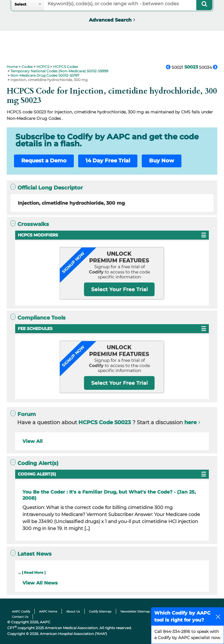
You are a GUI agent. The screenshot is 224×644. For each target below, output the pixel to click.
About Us (73, 611)
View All (33, 441)
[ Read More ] (34, 572)
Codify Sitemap (100, 611)
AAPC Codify (21, 611)
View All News (40, 583)
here (190, 422)
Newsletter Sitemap (135, 611)
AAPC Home (48, 611)
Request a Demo (44, 161)
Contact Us (20, 617)
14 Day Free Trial (108, 161)
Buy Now (162, 161)
